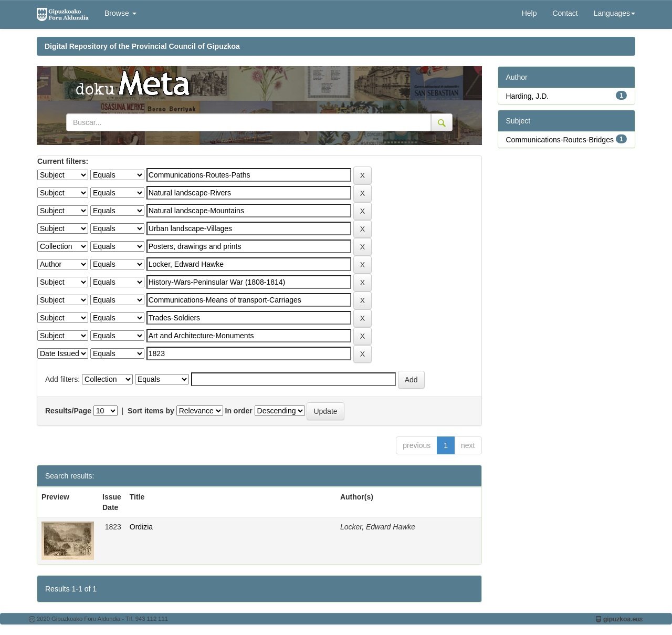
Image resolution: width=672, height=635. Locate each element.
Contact (565, 13)
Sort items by (151, 411)
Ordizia (141, 527)
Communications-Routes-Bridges (560, 140)
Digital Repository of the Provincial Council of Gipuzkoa (142, 46)
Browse (120, 13)
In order (239, 411)
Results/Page (68, 411)
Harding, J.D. (528, 96)
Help (529, 13)
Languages (615, 13)
